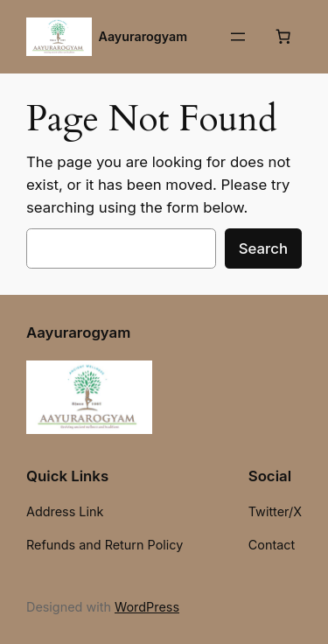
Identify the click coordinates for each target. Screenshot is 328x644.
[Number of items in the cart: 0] (283, 37)
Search (263, 248)
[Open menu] (238, 37)
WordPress (147, 607)
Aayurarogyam (143, 36)
